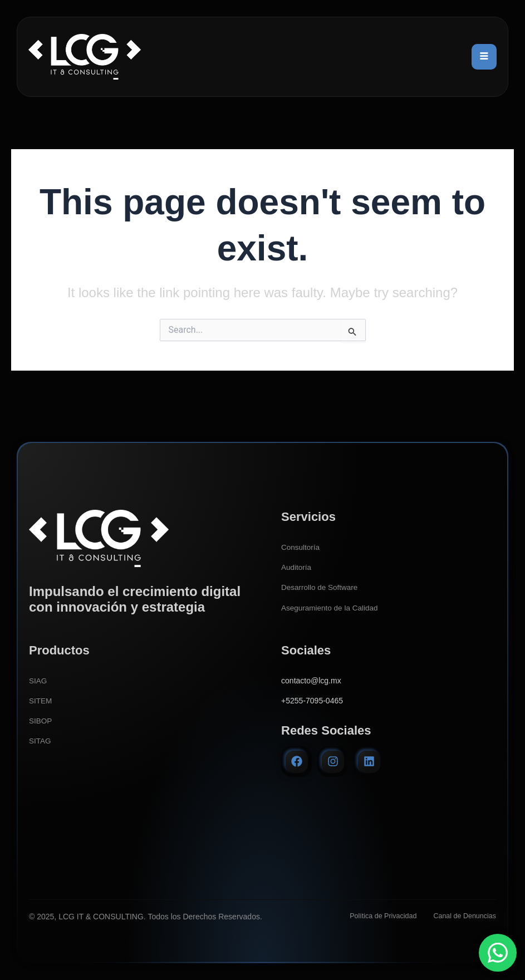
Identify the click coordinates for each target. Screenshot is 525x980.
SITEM (41, 701)
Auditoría (297, 567)
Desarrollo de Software (321, 587)
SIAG (38, 681)
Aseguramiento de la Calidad (331, 607)
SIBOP (41, 721)
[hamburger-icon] (484, 57)
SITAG (40, 741)
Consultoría (301, 547)
